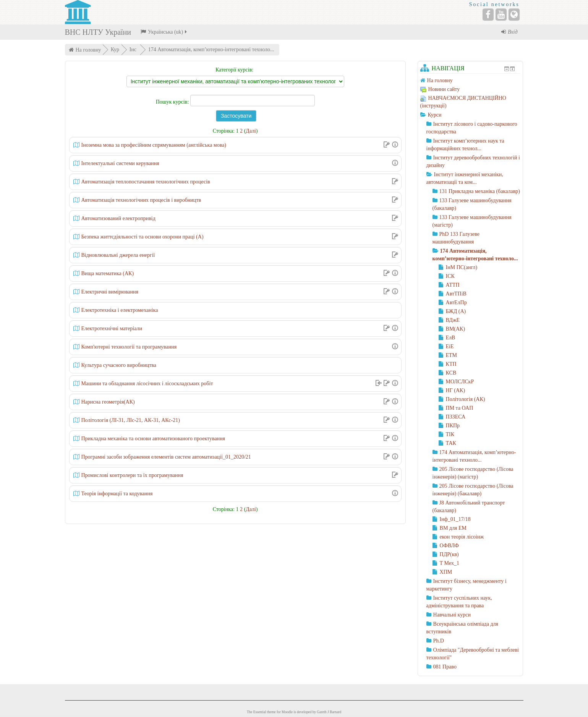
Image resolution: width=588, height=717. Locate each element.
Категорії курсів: (234, 70)
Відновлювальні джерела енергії (118, 255)
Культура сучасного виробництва (119, 365)
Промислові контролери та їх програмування (132, 475)
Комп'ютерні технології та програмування (129, 347)
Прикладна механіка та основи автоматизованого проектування (153, 439)
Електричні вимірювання (110, 292)
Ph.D (439, 641)
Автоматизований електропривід (118, 218)
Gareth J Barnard (329, 712)
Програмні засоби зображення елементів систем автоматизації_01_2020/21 (166, 457)
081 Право (445, 667)
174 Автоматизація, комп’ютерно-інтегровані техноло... (211, 49)
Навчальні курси (452, 615)
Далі (251, 131)
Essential (260, 712)
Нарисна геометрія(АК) (108, 402)
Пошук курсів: (173, 102)
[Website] (514, 15)
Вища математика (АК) (108, 273)
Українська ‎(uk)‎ (164, 32)
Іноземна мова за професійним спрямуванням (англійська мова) (154, 145)
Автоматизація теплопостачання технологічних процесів (146, 182)
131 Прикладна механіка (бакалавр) (480, 191)
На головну (88, 50)
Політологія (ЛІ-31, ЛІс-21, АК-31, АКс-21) (131, 420)
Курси (435, 115)
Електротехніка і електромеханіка (120, 310)
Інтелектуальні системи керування (120, 163)
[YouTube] (501, 15)
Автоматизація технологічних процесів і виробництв (141, 200)
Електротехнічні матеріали (112, 328)
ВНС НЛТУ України (98, 32)
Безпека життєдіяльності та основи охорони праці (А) (143, 237)
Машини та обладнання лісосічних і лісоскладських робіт (147, 384)
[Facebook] (488, 15)
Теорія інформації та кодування (117, 494)
